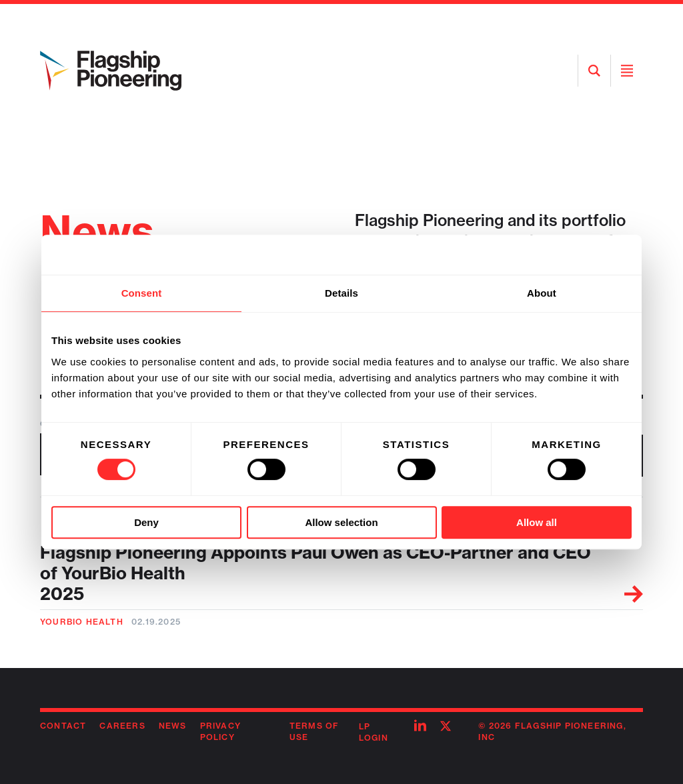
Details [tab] (341, 293)
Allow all (537, 522)
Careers (122, 726)
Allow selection (341, 522)
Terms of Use (314, 731)
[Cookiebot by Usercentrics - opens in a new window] (573, 255)
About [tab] (542, 293)
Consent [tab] (142, 293)
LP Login (374, 732)
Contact (63, 726)
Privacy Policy (220, 731)
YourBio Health (82, 622)
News (173, 726)
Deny (146, 522)
